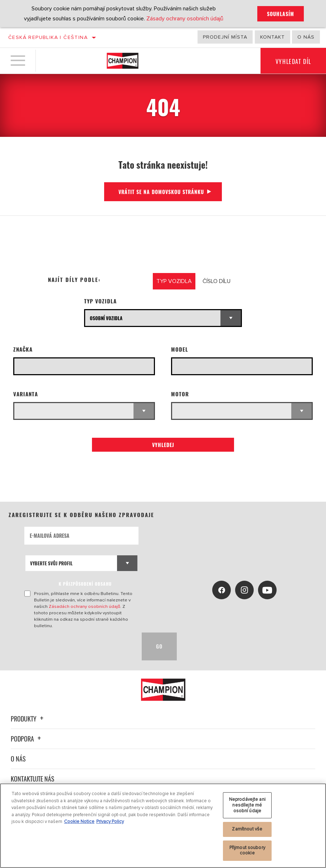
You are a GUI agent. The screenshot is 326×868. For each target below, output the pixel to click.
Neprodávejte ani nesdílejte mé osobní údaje (247, 805)
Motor (180, 394)
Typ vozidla (100, 301)
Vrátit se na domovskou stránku (161, 192)
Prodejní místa (225, 37)
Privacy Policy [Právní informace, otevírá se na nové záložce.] (110, 822)
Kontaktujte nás (33, 779)
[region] (163, 826)
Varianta (26, 394)
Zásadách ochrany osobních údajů (84, 606)
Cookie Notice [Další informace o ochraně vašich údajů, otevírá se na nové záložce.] (79, 822)
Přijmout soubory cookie (247, 850)
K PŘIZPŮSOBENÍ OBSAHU (85, 584)
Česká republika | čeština (48, 37)
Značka (23, 349)
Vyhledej (163, 445)
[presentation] (79, 646)
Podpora (27, 739)
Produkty (28, 719)
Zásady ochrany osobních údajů (185, 19)
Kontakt (273, 37)
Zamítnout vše (247, 829)
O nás (306, 37)
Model (180, 349)
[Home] (123, 61)
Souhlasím (281, 14)
